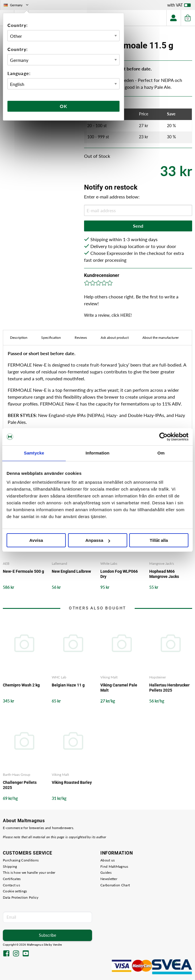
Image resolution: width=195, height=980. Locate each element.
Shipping (10, 866)
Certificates (12, 879)
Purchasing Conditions (21, 860)
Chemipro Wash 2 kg (21, 685)
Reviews (81, 338)
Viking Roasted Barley (72, 782)
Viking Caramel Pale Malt (119, 688)
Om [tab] (161, 453)
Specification (51, 338)
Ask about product (115, 338)
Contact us (11, 885)
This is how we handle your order (29, 872)
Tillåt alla (159, 540)
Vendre (57, 945)
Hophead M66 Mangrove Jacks (164, 574)
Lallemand (59, 563)
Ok (63, 106)
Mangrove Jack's (162, 563)
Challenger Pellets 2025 (20, 785)
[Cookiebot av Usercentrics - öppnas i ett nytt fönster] (163, 437)
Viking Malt (109, 677)
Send (138, 226)
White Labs (109, 563)
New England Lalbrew (71, 571)
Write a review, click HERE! (108, 315)
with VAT (179, 6)
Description (19, 338)
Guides (106, 872)
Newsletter (109, 879)
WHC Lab (59, 677)
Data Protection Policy (21, 897)
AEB (6, 563)
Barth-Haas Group (17, 775)
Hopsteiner (158, 677)
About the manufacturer (161, 338)
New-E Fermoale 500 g (23, 571)
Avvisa (36, 540)
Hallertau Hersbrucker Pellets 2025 (169, 688)
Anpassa (98, 540)
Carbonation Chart (115, 885)
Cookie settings (15, 891)
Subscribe (47, 935)
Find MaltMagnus (114, 866)
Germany (17, 5)
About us (108, 860)
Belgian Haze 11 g (68, 685)
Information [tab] (98, 453)
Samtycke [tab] (34, 453)
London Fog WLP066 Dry (119, 574)
